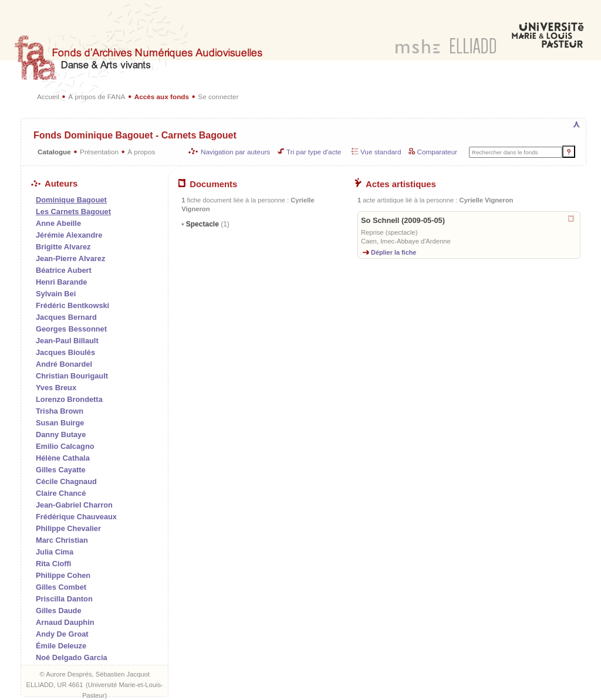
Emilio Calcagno (65, 446)
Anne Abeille (58, 223)
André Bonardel (64, 364)
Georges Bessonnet (71, 329)
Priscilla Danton (64, 599)
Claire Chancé (61, 493)
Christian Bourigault (72, 376)
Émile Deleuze (61, 646)
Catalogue (54, 152)
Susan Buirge (60, 423)
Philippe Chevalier (68, 528)
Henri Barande (61, 282)
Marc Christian (62, 540)
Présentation (99, 152)
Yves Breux (56, 388)
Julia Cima (55, 552)
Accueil (48, 97)
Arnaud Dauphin (65, 622)
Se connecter (218, 97)
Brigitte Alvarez (63, 247)
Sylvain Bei (56, 294)
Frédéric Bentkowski (72, 305)
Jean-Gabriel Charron (74, 505)
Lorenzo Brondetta (69, 399)
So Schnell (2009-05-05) (403, 220)
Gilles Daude (59, 611)
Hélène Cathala (63, 458)
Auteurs (54, 184)
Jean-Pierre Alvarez (70, 258)
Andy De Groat (62, 634)
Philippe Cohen (63, 575)
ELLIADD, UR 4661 (54, 685)
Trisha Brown (60, 411)
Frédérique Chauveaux (76, 517)
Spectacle (206, 224)
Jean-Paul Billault (67, 341)
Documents (208, 184)
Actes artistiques (395, 184)
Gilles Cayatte (61, 470)
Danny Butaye (61, 434)
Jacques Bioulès (65, 352)
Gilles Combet (61, 587)
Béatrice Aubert (64, 270)
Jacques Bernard (66, 317)
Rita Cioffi (53, 564)
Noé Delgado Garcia (72, 657)
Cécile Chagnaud (66, 481)
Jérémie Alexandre (69, 235)
